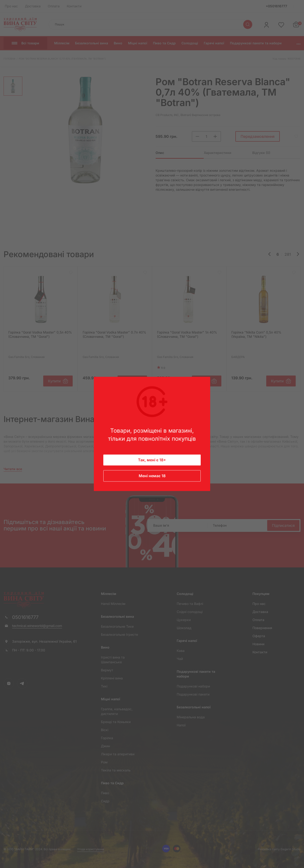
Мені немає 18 (152, 476)
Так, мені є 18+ (152, 460)
